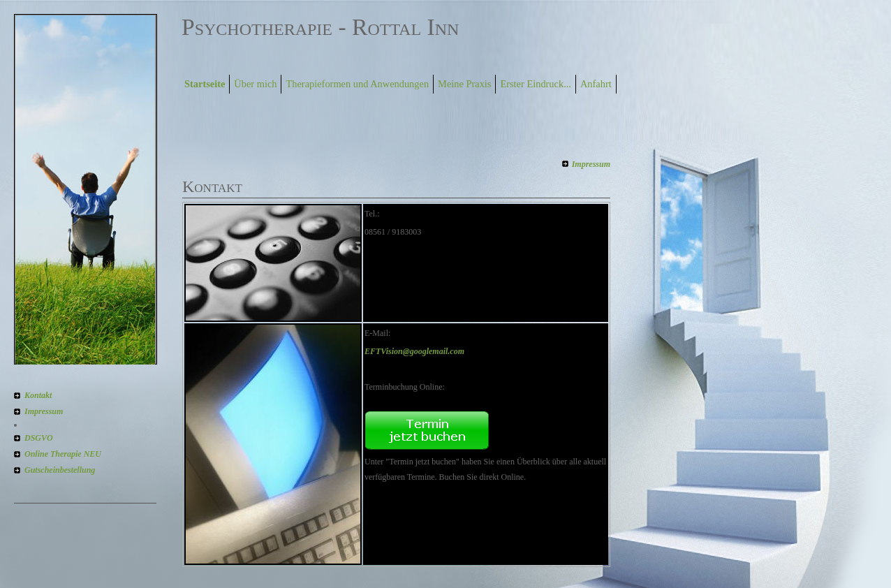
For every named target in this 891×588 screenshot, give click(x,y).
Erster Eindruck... (536, 84)
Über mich (255, 84)
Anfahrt (596, 84)
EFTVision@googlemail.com (414, 351)
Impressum (44, 411)
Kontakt (38, 395)
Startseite (205, 84)
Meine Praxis (464, 84)
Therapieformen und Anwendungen (357, 84)
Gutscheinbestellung (60, 470)
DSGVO (39, 438)
